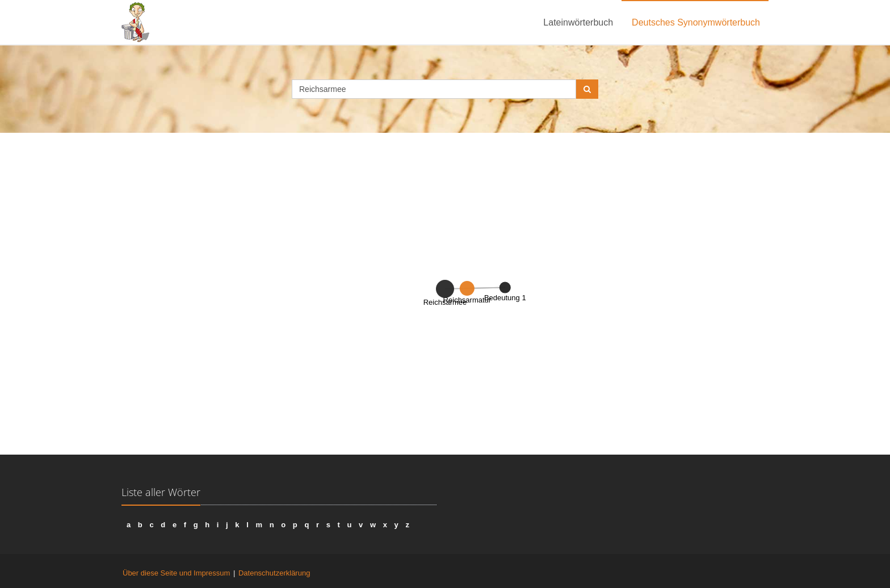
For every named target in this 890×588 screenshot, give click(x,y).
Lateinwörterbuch (578, 22)
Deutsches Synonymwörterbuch (696, 22)
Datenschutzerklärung (274, 573)
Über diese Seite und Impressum (176, 573)
